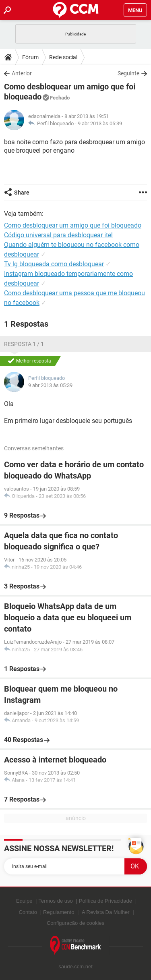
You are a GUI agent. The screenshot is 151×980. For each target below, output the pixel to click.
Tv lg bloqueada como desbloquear (54, 264)
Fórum (30, 57)
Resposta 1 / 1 (24, 344)
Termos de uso (55, 901)
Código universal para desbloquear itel (58, 235)
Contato (28, 912)
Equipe (24, 901)
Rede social (63, 57)
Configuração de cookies (75, 923)
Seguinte (128, 73)
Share (22, 193)
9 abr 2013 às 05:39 (100, 123)
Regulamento (59, 912)
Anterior (22, 73)
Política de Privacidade (105, 901)
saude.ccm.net (75, 967)
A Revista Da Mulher (106, 912)
